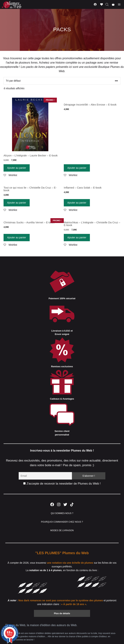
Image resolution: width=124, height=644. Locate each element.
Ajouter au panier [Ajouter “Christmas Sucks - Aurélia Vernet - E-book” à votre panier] (17, 237)
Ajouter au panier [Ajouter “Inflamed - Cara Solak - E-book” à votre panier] (77, 203)
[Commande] (62, 81)
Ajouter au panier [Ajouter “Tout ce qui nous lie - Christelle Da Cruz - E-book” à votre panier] (17, 203)
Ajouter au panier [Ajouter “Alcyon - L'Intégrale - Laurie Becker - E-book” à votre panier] (17, 168)
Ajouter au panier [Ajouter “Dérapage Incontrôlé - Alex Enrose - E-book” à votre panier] (77, 168)
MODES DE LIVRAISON (62, 530)
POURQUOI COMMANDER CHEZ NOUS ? (62, 522)
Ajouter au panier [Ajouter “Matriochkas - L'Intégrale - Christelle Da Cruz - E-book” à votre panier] (77, 237)
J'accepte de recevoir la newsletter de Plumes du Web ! (62, 484)
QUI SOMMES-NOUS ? (62, 513)
